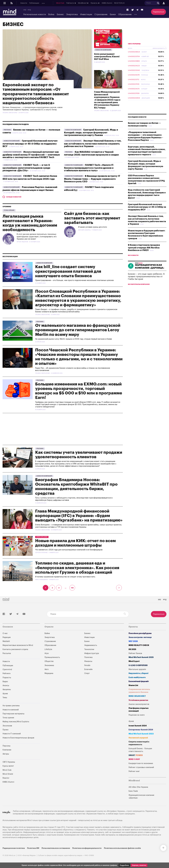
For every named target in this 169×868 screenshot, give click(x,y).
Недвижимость (91, 645)
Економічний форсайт (139, 681)
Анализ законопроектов (139, 704)
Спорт (87, 673)
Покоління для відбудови (140, 633)
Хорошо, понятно (139, 865)
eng (29, 10)
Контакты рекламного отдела (15, 649)
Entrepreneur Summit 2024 (141, 730)
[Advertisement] (63, 429)
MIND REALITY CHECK (139, 645)
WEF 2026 (133, 641)
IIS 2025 (132, 649)
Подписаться (159, 12)
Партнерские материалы (13, 714)
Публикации (34, 3)
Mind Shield (8, 774)
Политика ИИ (33, 848)
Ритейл (87, 665)
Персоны (6, 746)
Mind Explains (42, 537)
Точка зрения (9, 210)
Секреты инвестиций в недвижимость (139, 743)
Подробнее (124, 865)
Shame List (133, 685)
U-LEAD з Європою (138, 665)
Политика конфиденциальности (87, 848)
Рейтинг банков (135, 653)
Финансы (88, 661)
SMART (136, 755)
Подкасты (56, 3)
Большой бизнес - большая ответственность (140, 750)
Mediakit (6, 641)
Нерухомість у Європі (138, 673)
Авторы (6, 754)
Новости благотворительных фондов (18, 738)
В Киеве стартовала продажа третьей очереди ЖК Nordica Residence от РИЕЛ (144, 248)
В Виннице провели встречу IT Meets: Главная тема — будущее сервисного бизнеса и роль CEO (92, 179)
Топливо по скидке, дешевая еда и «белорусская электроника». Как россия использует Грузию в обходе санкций (77, 568)
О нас (5, 633)
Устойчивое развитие (138, 700)
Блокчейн (88, 669)
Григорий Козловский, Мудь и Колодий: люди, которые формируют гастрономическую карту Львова (91, 133)
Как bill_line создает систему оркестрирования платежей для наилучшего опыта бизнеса (68, 271)
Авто (47, 669)
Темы (5, 698)
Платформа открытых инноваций (139, 710)
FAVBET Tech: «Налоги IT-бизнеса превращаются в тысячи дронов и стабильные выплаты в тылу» (89, 168)
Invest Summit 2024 (138, 726)
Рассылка (7, 653)
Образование (125, 14)
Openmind (46, 3)
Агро (47, 653)
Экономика (49, 665)
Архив (84, 3)
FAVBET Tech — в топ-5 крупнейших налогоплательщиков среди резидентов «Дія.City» (26, 168)
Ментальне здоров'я (137, 669)
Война (51, 14)
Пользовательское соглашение (56, 848)
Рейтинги (6, 673)
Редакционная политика (14, 848)
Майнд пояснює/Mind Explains (16, 722)
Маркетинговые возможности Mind (18, 645)
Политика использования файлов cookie (122, 848)
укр (25, 10)
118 (72, 588)
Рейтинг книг (134, 771)
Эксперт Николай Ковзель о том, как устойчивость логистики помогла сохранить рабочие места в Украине (93, 144)
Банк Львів (133, 791)
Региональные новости (35, 14)
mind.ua (96, 820)
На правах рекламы (11, 706)
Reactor (6, 778)
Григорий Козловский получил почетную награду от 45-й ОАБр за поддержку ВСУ (30, 144)
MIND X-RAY (134, 759)
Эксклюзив (7, 726)
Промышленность (52, 657)
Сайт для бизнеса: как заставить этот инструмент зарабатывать (92, 218)
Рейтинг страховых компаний (141, 767)
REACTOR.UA (158, 3)
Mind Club (99, 3)
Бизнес (60, 14)
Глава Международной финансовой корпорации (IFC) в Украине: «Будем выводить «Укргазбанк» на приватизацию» (79, 516)
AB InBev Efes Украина (138, 787)
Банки (113, 14)
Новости (24, 3)
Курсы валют (8, 766)
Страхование (101, 14)
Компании (7, 750)
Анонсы (65, 3)
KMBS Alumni (145, 3)
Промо (5, 730)
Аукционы (75, 3)
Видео (5, 682)
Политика (88, 657)
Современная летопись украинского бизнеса (139, 691)
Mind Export (134, 661)
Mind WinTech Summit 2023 (141, 734)
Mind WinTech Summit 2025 (141, 657)
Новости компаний (103, 50)
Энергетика (72, 14)
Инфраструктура (92, 653)
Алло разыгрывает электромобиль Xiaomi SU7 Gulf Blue (107, 57)
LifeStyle (48, 649)
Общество (49, 661)
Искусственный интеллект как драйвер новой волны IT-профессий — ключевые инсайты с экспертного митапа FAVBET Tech (31, 155)
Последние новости (137, 117)
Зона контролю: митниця (140, 637)
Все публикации (10, 257)
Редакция (7, 637)
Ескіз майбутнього (137, 677)
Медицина (49, 673)
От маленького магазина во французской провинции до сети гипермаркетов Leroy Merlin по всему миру (78, 330)
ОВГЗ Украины (134, 44)
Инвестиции (86, 14)
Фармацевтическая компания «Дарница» (141, 797)
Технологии (89, 649)
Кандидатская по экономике (141, 763)
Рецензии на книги (137, 715)
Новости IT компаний (12, 152)
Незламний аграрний (138, 738)
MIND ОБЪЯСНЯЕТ (137, 696)
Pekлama (7, 130)
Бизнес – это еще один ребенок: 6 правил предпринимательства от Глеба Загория (146, 277)
